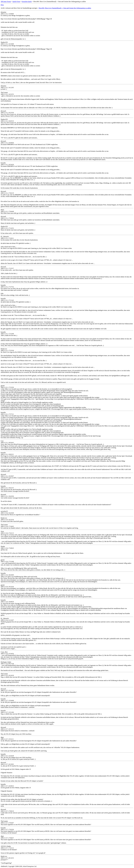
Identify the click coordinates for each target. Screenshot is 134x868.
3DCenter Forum (6, 2)
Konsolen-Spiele (27, 2)
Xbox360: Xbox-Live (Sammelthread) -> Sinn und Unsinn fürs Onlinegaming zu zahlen (65, 8)
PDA (2, 5)
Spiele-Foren (16, 2)
